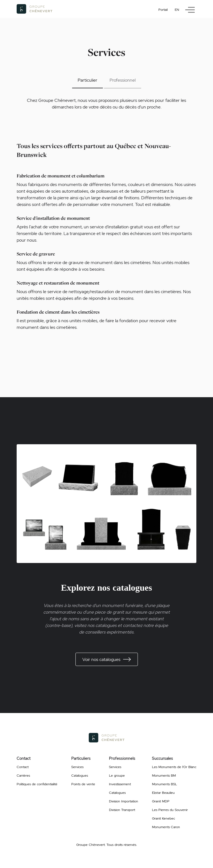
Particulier (88, 80)
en (177, 10)
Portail (163, 10)
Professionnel (123, 80)
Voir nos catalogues (107, 659)
